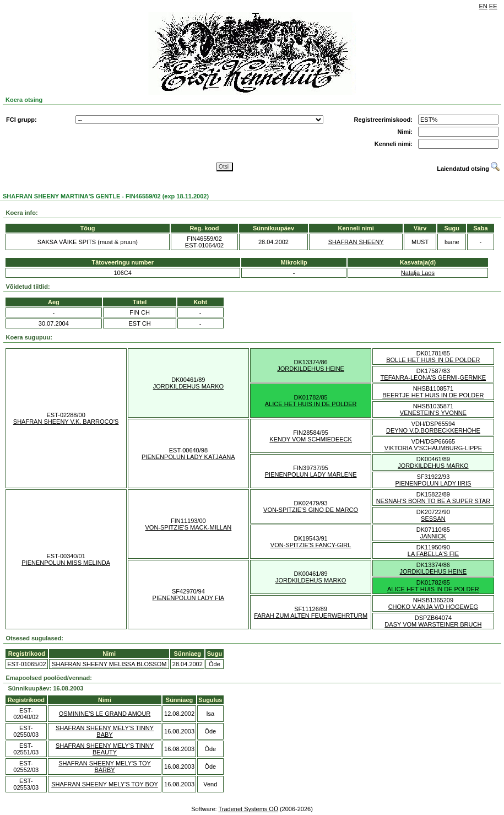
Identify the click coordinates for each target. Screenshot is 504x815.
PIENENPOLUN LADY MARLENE (311, 474)
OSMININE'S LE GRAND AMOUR (105, 714)
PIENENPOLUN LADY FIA (189, 598)
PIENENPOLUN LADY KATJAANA (188, 457)
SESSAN (433, 519)
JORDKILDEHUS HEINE (311, 369)
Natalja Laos (418, 273)
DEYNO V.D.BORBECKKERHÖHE (433, 430)
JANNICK (433, 536)
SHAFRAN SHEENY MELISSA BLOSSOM (109, 664)
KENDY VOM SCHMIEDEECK (311, 439)
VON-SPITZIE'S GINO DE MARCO (311, 510)
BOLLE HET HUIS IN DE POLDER (433, 360)
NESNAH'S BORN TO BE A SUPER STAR (433, 501)
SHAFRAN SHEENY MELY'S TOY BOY (105, 784)
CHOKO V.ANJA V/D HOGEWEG (433, 607)
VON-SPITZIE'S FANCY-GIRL (311, 545)
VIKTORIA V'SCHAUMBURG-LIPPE (433, 448)
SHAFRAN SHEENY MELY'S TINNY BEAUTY (105, 749)
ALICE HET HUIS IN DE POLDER (311, 404)
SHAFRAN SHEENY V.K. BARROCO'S (66, 422)
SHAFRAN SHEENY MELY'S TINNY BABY (105, 731)
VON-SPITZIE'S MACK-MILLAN (189, 527)
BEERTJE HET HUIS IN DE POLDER (433, 395)
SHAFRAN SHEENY (356, 242)
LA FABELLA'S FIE (433, 554)
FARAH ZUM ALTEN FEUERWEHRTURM (311, 616)
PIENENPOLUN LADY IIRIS (433, 483)
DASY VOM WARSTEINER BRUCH (433, 624)
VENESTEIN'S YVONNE (433, 413)
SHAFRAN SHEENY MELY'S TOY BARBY (105, 767)
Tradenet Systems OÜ (248, 809)
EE (493, 6)
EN (483, 6)
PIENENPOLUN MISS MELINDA (66, 563)
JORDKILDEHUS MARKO (188, 386)
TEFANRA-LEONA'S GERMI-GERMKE (433, 377)
